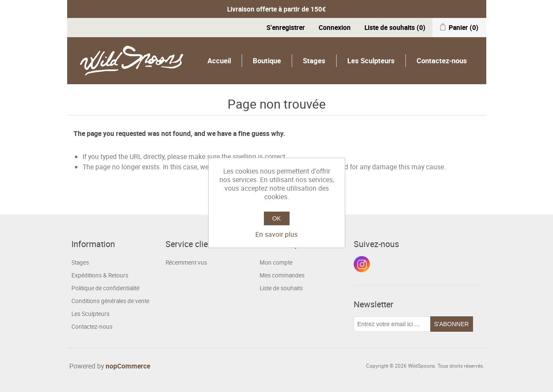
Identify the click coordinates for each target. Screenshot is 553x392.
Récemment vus (186, 262)
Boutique (267, 60)
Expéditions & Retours (100, 275)
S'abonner (451, 324)
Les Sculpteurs (371, 60)
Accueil (219, 60)
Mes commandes (282, 275)
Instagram (362, 264)
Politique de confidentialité (105, 288)
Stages (314, 60)
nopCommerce (128, 366)
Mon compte (276, 262)
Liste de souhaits (281, 288)
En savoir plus (276, 234)
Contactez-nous (442, 60)
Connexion (335, 27)
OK (276, 218)
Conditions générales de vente (110, 301)
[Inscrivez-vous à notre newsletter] (392, 324)
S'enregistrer (286, 27)
